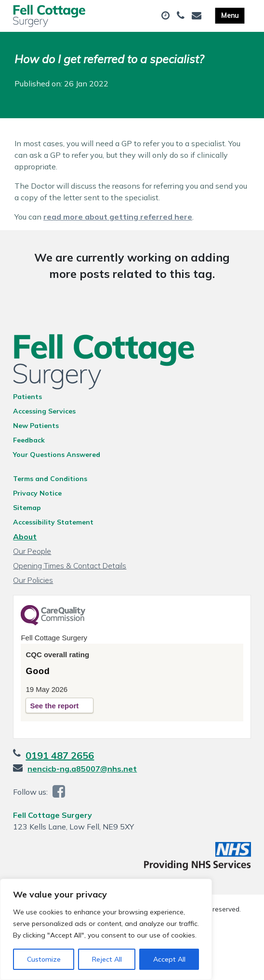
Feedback (29, 440)
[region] (106, 929)
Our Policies (33, 580)
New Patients (36, 426)
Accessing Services (44, 411)
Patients (27, 397)
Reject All (107, 959)
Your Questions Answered (57, 455)
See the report (54, 706)
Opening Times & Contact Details (70, 566)
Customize (44, 959)
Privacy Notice (37, 493)
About (25, 537)
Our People (32, 551)
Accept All (169, 959)
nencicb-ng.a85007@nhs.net (82, 769)
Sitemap (27, 508)
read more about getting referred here (118, 217)
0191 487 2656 (60, 755)
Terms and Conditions (50, 479)
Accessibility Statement (53, 522)
